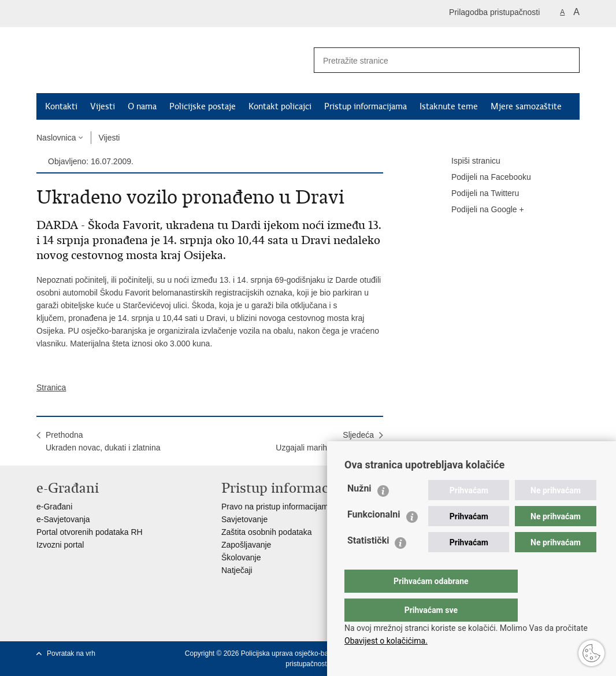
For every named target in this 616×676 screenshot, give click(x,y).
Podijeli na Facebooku (483, 178)
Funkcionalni (374, 538)
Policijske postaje (203, 106)
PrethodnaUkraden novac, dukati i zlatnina (103, 441)
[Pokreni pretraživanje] (566, 60)
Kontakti (61, 106)
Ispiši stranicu (468, 161)
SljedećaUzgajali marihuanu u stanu (325, 441)
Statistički (368, 564)
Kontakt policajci (280, 106)
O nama (142, 106)
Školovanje (241, 557)
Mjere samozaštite (526, 106)
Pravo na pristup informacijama (277, 507)
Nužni (359, 511)
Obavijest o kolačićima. (386, 641)
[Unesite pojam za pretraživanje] (430, 60)
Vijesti (103, 106)
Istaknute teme (449, 106)
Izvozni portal (60, 545)
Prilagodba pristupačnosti (494, 12)
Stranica (51, 387)
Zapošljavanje (246, 545)
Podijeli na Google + (480, 210)
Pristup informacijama (365, 106)
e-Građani (54, 507)
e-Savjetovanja (63, 519)
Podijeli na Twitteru (477, 194)
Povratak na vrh (71, 653)
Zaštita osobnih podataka (266, 532)
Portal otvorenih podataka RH (90, 532)
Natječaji (237, 570)
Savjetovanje (244, 519)
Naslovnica (56, 138)
